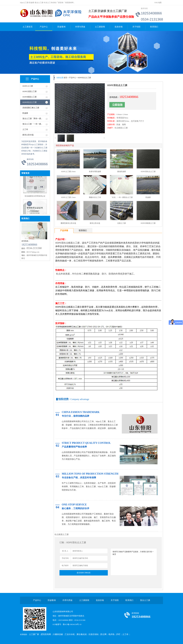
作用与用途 (80, 27)
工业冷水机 (70, 634)
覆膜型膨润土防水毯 (68, 223)
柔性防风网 (46, 634)
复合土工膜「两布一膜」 (33, 119)
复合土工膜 (145, 600)
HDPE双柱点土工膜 (148, 172)
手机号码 (65, 558)
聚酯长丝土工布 (95, 197)
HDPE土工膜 (28, 86)
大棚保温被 (58, 634)
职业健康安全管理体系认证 (35, 197)
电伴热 (112, 634)
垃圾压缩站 (94, 634)
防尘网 (104, 634)
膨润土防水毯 (28, 135)
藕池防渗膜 (122, 172)
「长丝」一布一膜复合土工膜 (122, 197)
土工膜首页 (28, 27)
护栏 (118, 634)
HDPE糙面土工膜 (30, 97)
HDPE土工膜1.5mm (68, 197)
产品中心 (44, 27)
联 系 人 (65, 551)
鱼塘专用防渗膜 (95, 172)
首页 (65, 78)
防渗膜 (25, 113)
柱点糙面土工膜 (121, 128)
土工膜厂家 (34, 634)
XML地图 (158, 3)
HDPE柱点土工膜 (30, 102)
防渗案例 (61, 27)
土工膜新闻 (100, 27)
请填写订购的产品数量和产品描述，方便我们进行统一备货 (134, 562)
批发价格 (119, 27)
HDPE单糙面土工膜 (148, 223)
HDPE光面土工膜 (30, 91)
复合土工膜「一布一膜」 (33, 124)
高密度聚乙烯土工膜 (31, 108)
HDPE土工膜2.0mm (68, 172)
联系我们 (154, 27)
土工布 (25, 129)
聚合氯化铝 (82, 634)
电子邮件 (65, 566)
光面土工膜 (122, 223)
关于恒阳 (136, 27)
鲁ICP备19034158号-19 (72, 624)
